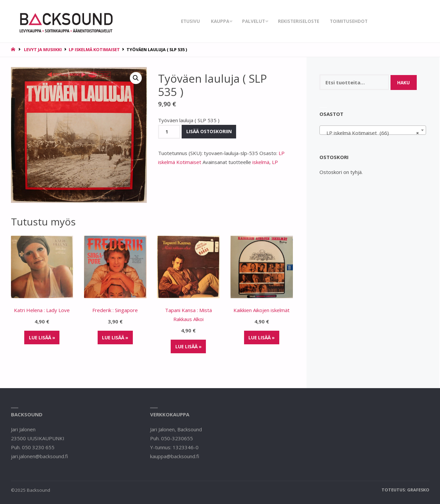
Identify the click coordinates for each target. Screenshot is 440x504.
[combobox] (373, 130)
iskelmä (261, 162)
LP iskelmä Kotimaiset (94, 49)
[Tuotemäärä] (169, 132)
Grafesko (418, 490)
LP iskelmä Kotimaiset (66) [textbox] (371, 133)
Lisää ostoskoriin (209, 131)
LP (275, 162)
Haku (403, 83)
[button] (136, 78)
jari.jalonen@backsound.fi (40, 456)
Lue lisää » (42, 338)
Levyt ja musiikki (43, 49)
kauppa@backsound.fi (175, 456)
